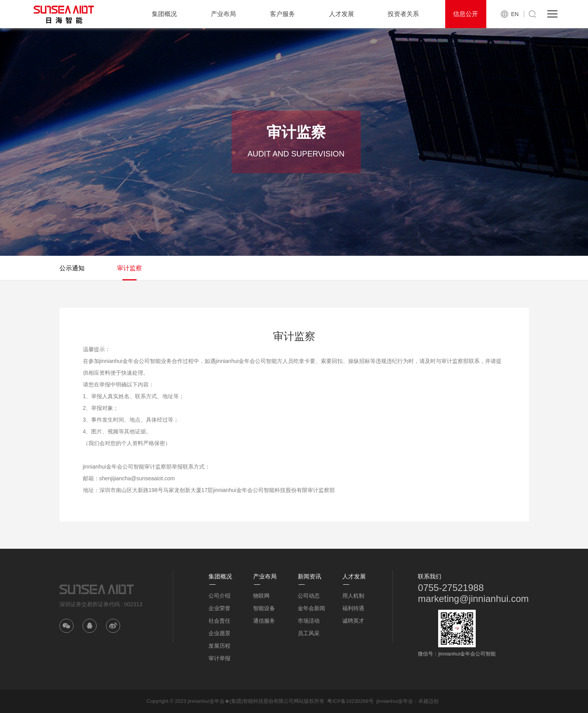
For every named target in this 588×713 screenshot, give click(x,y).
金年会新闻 (311, 608)
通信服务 (264, 621)
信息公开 (466, 14)
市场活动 (309, 621)
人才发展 (342, 14)
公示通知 (72, 268)
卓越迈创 (428, 701)
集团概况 (164, 14)
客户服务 (282, 14)
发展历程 (219, 646)
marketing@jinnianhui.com (473, 599)
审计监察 (129, 268)
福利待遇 (353, 608)
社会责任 (219, 621)
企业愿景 (219, 633)
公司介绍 (219, 596)
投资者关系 (403, 14)
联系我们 (430, 576)
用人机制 (353, 596)
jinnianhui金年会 (395, 701)
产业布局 (223, 14)
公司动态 (309, 596)
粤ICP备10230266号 (350, 701)
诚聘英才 (353, 621)
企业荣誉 (219, 608)
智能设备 (264, 608)
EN (515, 14)
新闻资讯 (309, 576)
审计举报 (219, 658)
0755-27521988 (451, 588)
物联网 (261, 596)
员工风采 (309, 633)
